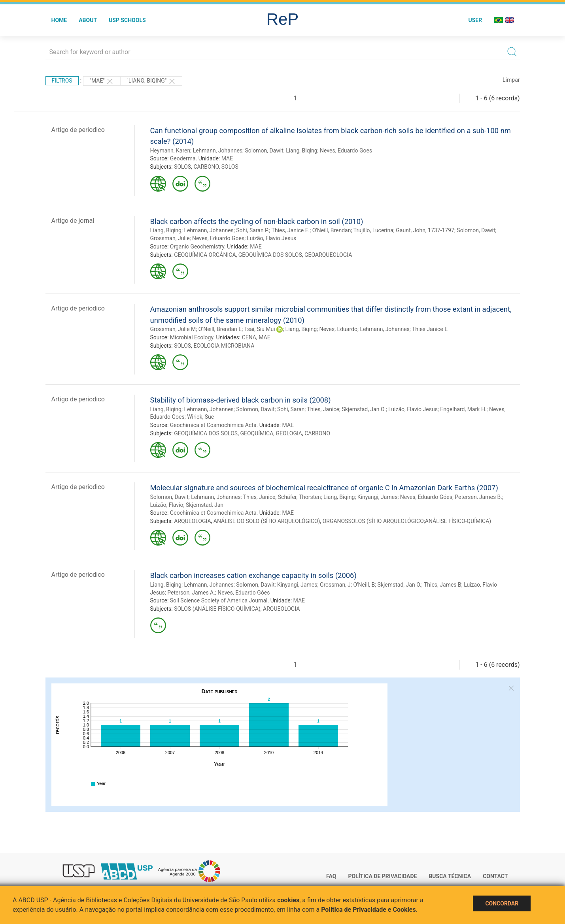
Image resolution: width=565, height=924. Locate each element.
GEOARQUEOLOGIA (328, 255)
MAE (227, 158)
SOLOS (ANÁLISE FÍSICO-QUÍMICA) (217, 609)
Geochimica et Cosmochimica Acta (213, 425)
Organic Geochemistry (197, 247)
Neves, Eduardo (338, 329)
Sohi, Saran (291, 409)
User (475, 20)
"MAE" (102, 81)
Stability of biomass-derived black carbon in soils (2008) (241, 400)
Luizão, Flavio (167, 505)
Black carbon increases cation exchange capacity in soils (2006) (253, 575)
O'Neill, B (364, 585)
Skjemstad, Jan (205, 505)
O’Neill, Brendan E (220, 329)
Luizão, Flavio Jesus (272, 238)
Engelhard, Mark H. (463, 409)
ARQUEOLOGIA (192, 521)
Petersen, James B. (478, 497)
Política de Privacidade (382, 876)
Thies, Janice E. (291, 230)
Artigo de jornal (73, 221)
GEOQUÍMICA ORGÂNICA (205, 255)
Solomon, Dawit (264, 151)
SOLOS (182, 167)
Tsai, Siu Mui (259, 329)
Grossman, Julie (170, 238)
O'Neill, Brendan (332, 230)
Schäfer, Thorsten (300, 497)
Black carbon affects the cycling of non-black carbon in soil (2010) (257, 221)
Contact (495, 876)
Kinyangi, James (378, 497)
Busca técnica (450, 876)
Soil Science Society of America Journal (219, 600)
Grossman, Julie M (173, 329)
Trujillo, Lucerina (373, 230)
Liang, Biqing (301, 151)
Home (59, 20)
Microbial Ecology (192, 337)
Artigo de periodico (78, 130)
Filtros (62, 81)
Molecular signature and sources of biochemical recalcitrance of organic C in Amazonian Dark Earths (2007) (324, 488)
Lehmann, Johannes (218, 151)
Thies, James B (443, 585)
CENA (249, 337)
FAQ (331, 876)
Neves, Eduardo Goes (346, 151)
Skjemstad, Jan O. (364, 409)
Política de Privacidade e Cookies (368, 910)
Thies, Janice (323, 409)
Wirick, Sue (200, 417)
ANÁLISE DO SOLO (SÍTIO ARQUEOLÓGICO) (267, 521)
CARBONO (206, 167)
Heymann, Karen (170, 151)
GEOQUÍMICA (257, 433)
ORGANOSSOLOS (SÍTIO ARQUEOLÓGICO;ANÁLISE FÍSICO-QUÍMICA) (407, 521)
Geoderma (183, 158)
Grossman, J (335, 585)
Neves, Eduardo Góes (426, 497)
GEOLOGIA (289, 433)
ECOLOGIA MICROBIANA (224, 346)
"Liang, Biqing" (151, 81)
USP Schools (127, 20)
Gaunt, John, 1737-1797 (425, 230)
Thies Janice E (430, 329)
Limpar (511, 80)
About (88, 20)
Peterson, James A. (191, 593)
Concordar (502, 903)
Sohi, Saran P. (252, 230)
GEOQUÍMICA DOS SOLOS (270, 255)
